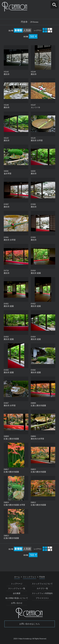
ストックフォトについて (42, 584)
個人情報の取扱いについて (17, 598)
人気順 (27, 30)
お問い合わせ (17, 603)
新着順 (18, 30)
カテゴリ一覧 (42, 588)
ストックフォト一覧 (17, 588)
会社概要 (17, 593)
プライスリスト (42, 598)
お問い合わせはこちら (30, 624)
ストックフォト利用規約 (42, 593)
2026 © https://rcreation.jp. (23, 639)
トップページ (17, 584)
